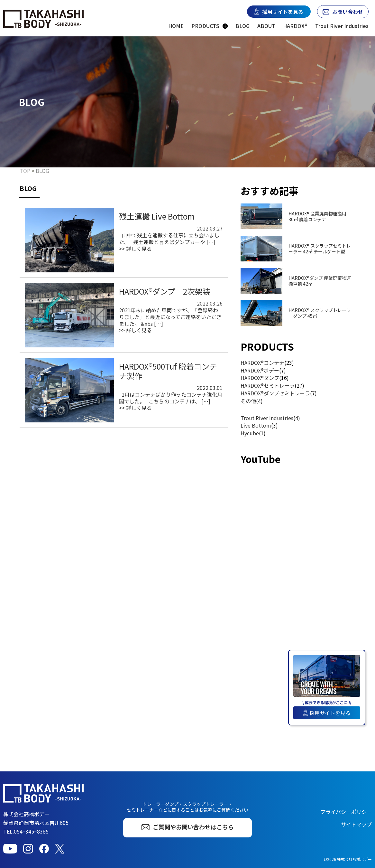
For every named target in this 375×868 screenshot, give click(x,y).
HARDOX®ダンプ (260, 378)
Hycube (250, 433)
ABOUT (266, 26)
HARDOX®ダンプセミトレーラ (275, 393)
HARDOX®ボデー (260, 370)
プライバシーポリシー (346, 812)
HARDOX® (295, 26)
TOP (25, 171)
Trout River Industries (342, 26)
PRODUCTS (205, 26)
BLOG (242, 26)
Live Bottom (256, 425)
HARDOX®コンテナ (262, 363)
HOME (176, 26)
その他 (248, 401)
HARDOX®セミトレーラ (268, 385)
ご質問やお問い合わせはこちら (188, 827)
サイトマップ (356, 824)
